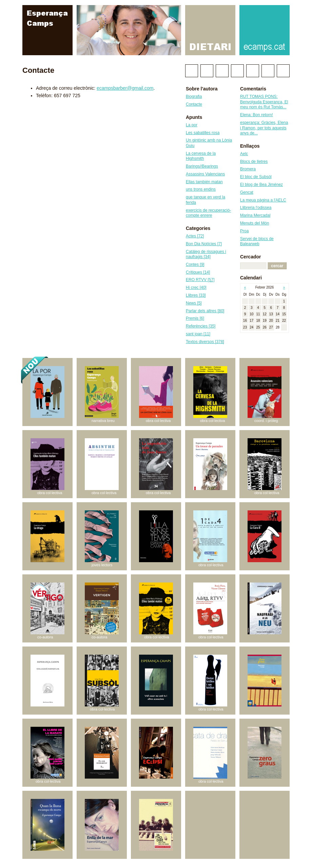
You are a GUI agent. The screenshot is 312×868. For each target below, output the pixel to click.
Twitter (192, 71)
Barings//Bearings (202, 166)
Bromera (248, 169)
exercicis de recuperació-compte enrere (208, 213)
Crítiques (198, 272)
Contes (195, 264)
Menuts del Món (255, 223)
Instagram (253, 71)
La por (192, 125)
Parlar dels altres (205, 311)
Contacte (194, 104)
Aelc (244, 154)
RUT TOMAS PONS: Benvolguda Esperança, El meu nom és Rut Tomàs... (264, 102)
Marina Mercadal (255, 215)
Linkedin (237, 71)
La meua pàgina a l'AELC (263, 200)
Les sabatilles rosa (203, 133)
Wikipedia (222, 71)
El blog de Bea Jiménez (261, 185)
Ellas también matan (204, 182)
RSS (268, 71)
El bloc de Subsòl (256, 177)
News (194, 303)
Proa (244, 231)
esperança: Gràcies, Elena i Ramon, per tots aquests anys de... (264, 128)
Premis (195, 318)
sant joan (198, 334)
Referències (201, 326)
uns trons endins (201, 189)
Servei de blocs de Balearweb (257, 241)
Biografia (194, 97)
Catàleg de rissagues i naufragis (206, 254)
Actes (195, 236)
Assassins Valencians (205, 174)
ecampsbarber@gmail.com (125, 88)
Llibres (196, 295)
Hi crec (196, 288)
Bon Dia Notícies (204, 244)
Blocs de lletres (254, 162)
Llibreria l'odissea (256, 208)
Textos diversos (205, 342)
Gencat (247, 192)
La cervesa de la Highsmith (201, 156)
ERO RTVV (200, 280)
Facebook (207, 71)
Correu (283, 71)
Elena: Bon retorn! (257, 115)
